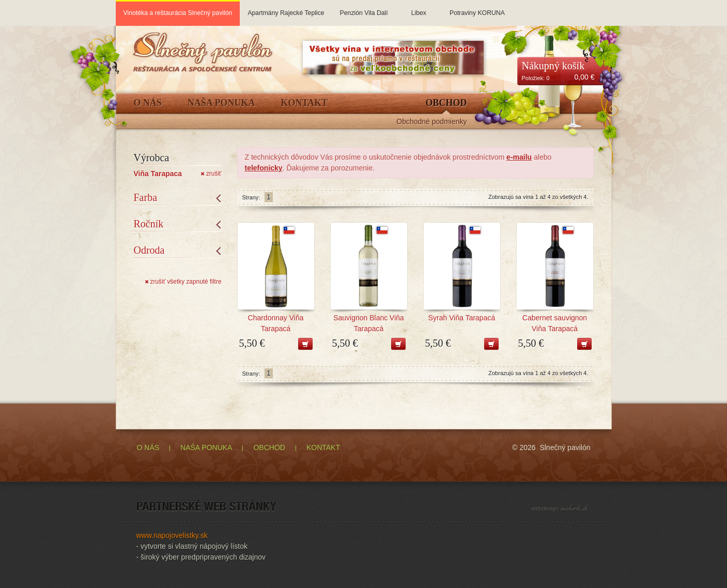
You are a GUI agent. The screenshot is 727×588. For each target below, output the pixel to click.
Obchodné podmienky (431, 122)
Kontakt (305, 103)
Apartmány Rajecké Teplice (286, 8)
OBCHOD (269, 447)
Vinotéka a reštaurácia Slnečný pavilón (178, 13)
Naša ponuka (221, 103)
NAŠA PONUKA (206, 447)
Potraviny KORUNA (477, 8)
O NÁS (148, 447)
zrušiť (211, 174)
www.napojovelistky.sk (172, 535)
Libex (419, 8)
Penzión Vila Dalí (364, 8)
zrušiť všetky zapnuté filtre (183, 282)
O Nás (148, 103)
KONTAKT (323, 447)
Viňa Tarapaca (158, 174)
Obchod (446, 103)
